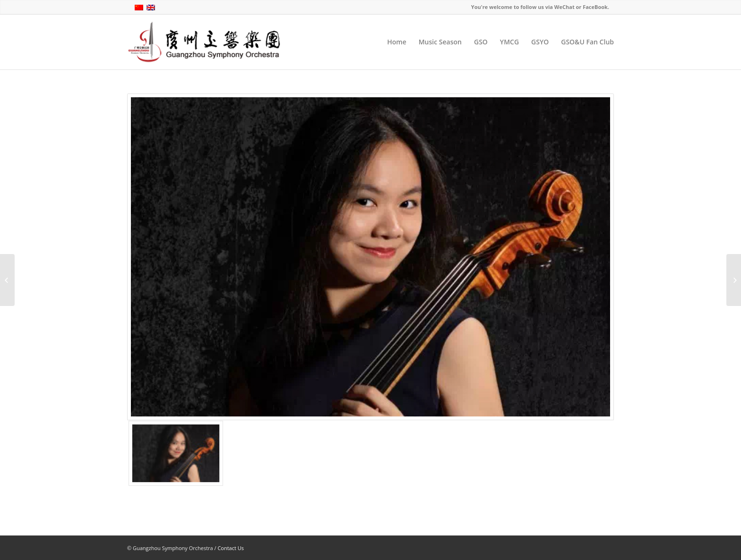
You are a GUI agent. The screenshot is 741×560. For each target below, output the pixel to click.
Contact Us (231, 548)
